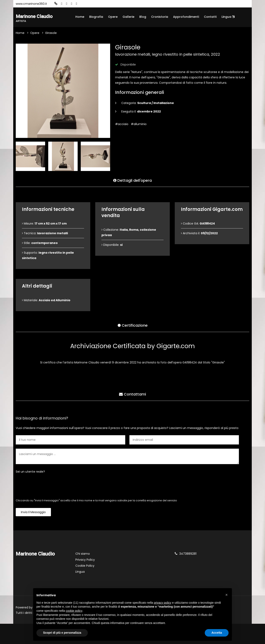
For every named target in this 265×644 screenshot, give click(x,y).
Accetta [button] (217, 633)
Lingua (228, 17)
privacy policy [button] (163, 603)
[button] (226, 595)
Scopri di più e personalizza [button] (62, 633)
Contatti (210, 17)
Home (80, 17)
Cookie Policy (85, 566)
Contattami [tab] (132, 394)
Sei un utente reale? (30, 472)
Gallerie (128, 17)
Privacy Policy (85, 560)
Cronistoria (160, 17)
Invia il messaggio (33, 513)
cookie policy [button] (74, 611)
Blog (143, 17)
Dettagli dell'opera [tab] (132, 180)
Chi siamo (83, 554)
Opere (113, 17)
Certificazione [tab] (133, 325)
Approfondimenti (186, 17)
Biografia (96, 17)
